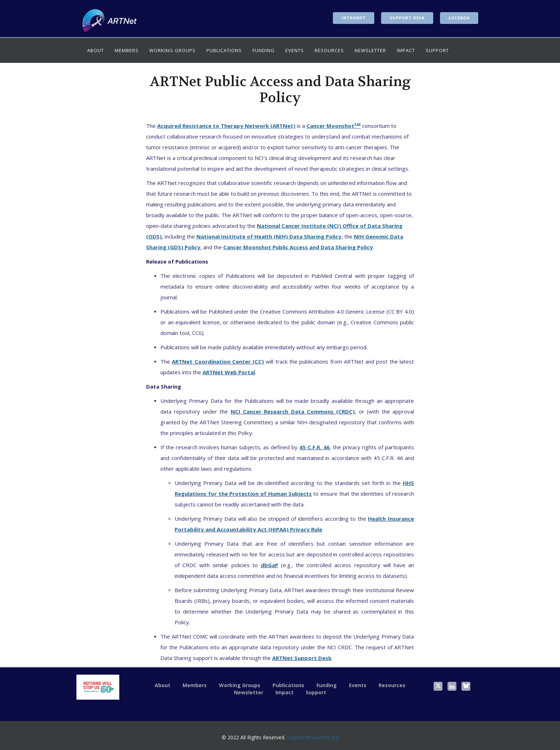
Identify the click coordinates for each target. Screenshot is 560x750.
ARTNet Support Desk (302, 658)
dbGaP (269, 565)
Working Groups (172, 50)
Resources (329, 50)
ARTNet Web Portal (229, 372)
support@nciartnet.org (313, 737)
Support (437, 50)
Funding (264, 50)
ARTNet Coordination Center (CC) (218, 361)
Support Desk (407, 18)
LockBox (459, 18)
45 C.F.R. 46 (314, 447)
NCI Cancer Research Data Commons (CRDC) (293, 411)
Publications (224, 50)
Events (295, 50)
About (96, 50)
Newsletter (370, 50)
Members (127, 50)
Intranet (354, 18)
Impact (406, 50)
